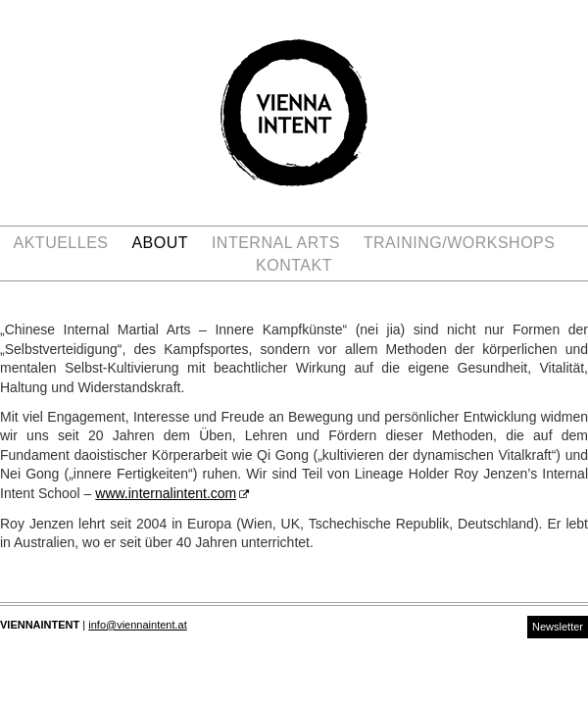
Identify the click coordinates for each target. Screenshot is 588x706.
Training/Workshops (460, 243)
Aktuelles (61, 243)
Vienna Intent (294, 113)
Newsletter (558, 627)
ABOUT (160, 243)
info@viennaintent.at (137, 625)
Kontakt (294, 265)
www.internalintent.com (166, 493)
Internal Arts (276, 243)
